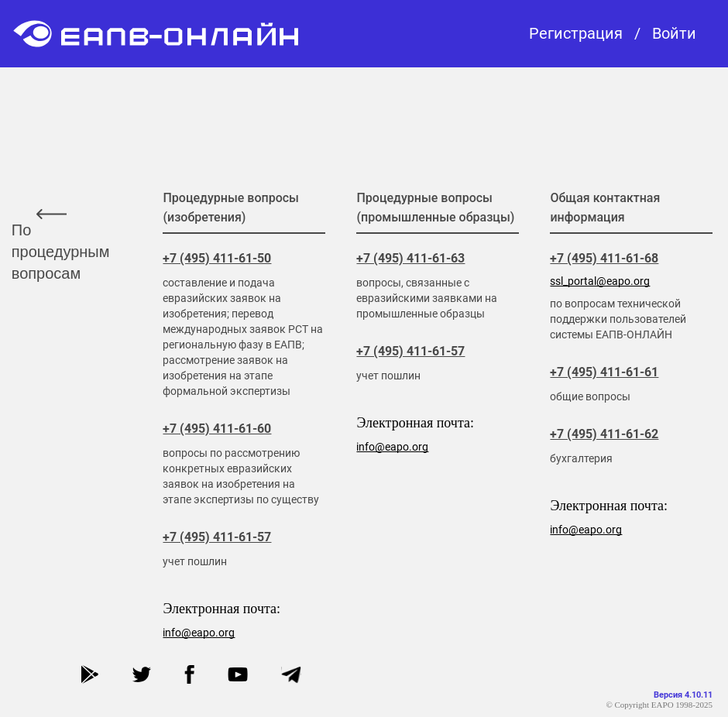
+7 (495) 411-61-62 (604, 434)
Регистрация (576, 34)
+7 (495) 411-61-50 (217, 258)
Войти (674, 34)
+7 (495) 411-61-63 (410, 258)
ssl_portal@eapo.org (600, 281)
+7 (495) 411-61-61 (604, 372)
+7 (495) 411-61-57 (217, 537)
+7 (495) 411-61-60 (217, 429)
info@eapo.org (199, 633)
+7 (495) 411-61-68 (604, 258)
